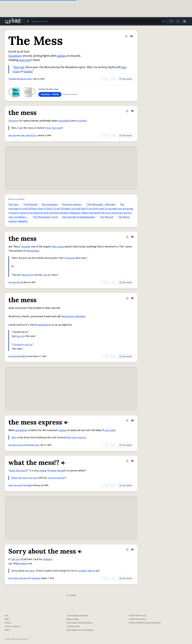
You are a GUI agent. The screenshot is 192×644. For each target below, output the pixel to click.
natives (61, 56)
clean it (91, 571)
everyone (25, 60)
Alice (14, 437)
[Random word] (163, 21)
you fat (47, 275)
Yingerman (36, 578)
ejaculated (64, 121)
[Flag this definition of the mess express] (132, 421)
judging (23, 563)
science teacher (56, 478)
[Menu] (184, 21)
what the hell (58, 471)
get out (16, 559)
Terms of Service (13, 626)
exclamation (45, 325)
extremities (33, 251)
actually (82, 571)
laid (21, 128)
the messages (50, 204)
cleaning (47, 559)
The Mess (13, 79)
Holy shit (19, 67)
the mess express (72, 204)
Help (7, 619)
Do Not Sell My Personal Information (145, 623)
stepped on (28, 275)
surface (83, 121)
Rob (22, 282)
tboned (18, 345)
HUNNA (29, 485)
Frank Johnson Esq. (28, 135)
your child (110, 430)
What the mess (19, 478)
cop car (28, 345)
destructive (68, 316)
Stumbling (15, 56)
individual (80, 316)
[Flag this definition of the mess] (132, 111)
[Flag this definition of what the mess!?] (132, 461)
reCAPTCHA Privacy (138, 616)
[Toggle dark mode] (178, 21)
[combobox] (96, 21)
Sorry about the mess (18, 578)
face (49, 128)
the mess (13, 135)
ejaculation (21, 430)
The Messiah (30, 204)
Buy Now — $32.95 (50, 94)
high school (58, 247)
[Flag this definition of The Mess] (131, 36)
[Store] (171, 21)
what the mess (18, 471)
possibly (26, 247)
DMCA (7, 630)
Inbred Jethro (26, 79)
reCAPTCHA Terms (137, 619)
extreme (70, 258)
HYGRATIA (24, 356)
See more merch (70, 94)
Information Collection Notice (80, 623)
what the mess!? (16, 485)
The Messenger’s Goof (45, 217)
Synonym (13, 121)
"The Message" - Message (101, 204)
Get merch (126, 79)
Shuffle (71, 595)
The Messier (107, 217)
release (63, 430)
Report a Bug (73, 619)
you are (21, 336)
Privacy (8, 623)
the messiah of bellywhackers (79, 217)
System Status (73, 626)
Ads (7, 616)
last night (57, 128)
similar (43, 471)
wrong (34, 478)
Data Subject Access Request (80, 630)
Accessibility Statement (77, 616)
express (82, 437)
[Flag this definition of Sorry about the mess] (132, 550)
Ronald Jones (33, 445)
